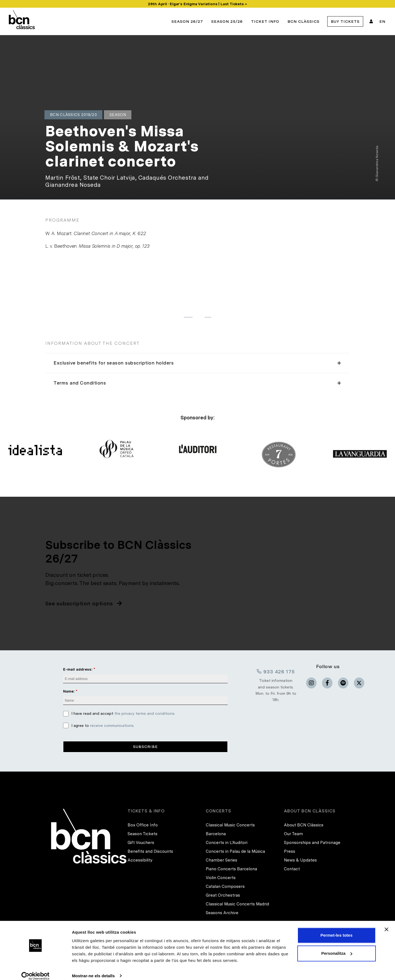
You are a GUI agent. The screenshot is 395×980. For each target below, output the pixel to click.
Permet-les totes (336, 929)
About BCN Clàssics (304, 825)
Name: (69, 691)
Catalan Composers (225, 886)
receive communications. (112, 725)
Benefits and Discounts (150, 851)
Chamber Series (222, 860)
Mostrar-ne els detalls (93, 969)
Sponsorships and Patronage (312, 843)
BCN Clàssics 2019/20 (73, 115)
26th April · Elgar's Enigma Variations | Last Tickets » (198, 4)
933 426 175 (276, 671)
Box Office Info (143, 825)
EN (382, 21)
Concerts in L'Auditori (227, 843)
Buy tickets (345, 21)
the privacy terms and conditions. (145, 714)
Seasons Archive (222, 913)
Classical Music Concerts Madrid (237, 904)
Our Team (293, 834)
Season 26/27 (187, 21)
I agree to (103, 725)
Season (118, 115)
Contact (292, 869)
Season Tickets (143, 834)
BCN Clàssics (304, 21)
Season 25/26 (227, 21)
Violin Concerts (221, 878)
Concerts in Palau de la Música (235, 851)
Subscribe (145, 747)
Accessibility (140, 860)
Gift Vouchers (141, 843)
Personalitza (337, 947)
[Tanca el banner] (386, 923)
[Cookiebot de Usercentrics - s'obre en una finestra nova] (36, 969)
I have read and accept (123, 714)
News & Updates (300, 860)
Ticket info (265, 21)
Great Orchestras (223, 895)
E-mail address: (78, 669)
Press (290, 851)
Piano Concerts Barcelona (231, 869)
